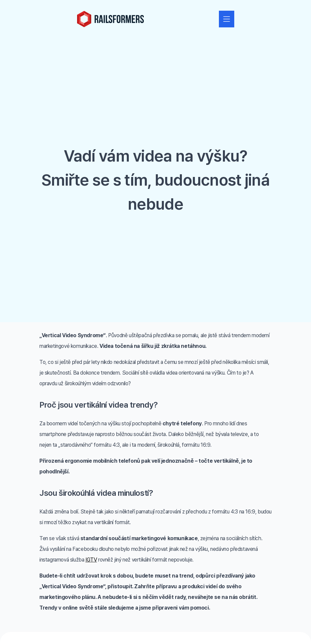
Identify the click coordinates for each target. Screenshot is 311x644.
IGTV (91, 560)
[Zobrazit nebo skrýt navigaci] (227, 19)
